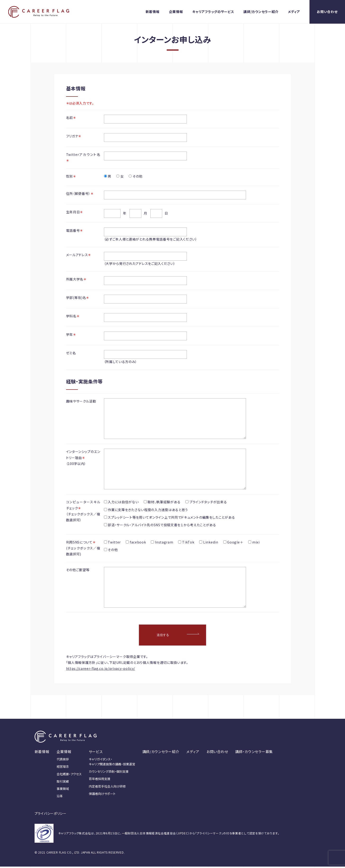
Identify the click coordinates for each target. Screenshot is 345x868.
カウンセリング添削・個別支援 (109, 773)
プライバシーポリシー (51, 815)
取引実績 (63, 783)
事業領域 (63, 790)
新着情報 (153, 12)
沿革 (60, 797)
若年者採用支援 (100, 780)
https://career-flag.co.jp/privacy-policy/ (101, 670)
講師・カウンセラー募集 (254, 753)
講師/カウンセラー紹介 (261, 12)
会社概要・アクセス (69, 775)
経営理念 (63, 768)
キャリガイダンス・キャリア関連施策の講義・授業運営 (112, 763)
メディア (294, 12)
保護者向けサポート (102, 795)
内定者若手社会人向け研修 (107, 788)
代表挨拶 (63, 761)
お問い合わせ (327, 12)
